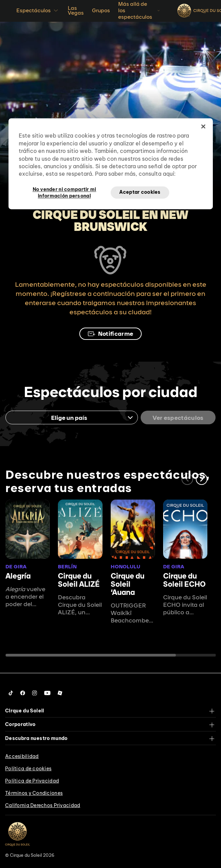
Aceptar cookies (140, 192)
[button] (202, 479)
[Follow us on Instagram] (35, 693)
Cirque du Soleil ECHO (184, 580)
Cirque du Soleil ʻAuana (128, 584)
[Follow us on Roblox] (60, 693)
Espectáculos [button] (38, 11)
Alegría (18, 576)
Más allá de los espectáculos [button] (140, 10)
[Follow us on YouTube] (47, 693)
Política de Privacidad (32, 781)
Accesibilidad (22, 756)
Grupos (101, 10)
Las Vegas (76, 10)
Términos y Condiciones (34, 793)
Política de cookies (28, 769)
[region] (111, 164)
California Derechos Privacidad (43, 805)
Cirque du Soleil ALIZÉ (79, 580)
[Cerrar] (203, 127)
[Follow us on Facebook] (23, 693)
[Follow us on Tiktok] (11, 693)
